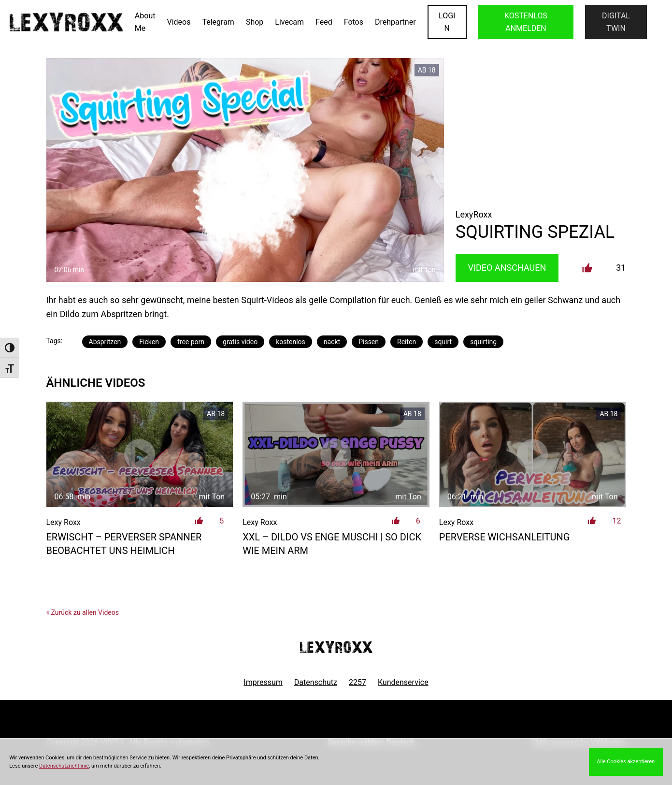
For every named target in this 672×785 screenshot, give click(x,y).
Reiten (407, 342)
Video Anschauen (507, 268)
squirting (483, 342)
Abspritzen (105, 342)
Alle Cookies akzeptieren (626, 762)
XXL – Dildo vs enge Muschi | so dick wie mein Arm (332, 544)
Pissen (369, 342)
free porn (191, 342)
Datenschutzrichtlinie (64, 766)
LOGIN (447, 22)
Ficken (149, 342)
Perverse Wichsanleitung (505, 537)
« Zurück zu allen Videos (83, 612)
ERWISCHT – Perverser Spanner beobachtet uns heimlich (124, 544)
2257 (357, 682)
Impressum (263, 682)
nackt (332, 342)
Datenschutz (316, 682)
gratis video (240, 342)
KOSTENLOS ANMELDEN (526, 22)
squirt (443, 342)
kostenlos (291, 342)
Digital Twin (616, 22)
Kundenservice (403, 682)
